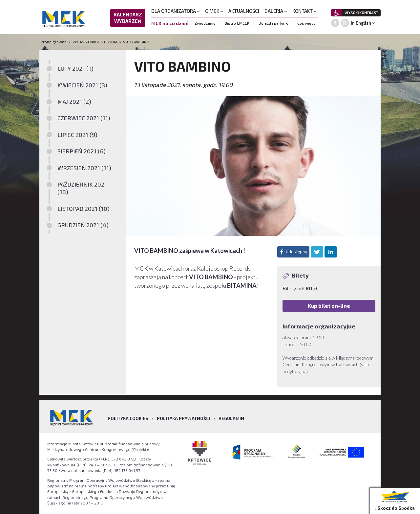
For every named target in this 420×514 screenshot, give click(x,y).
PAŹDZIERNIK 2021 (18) (82, 188)
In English (361, 23)
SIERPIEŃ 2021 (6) (82, 151)
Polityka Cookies (128, 418)
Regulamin (231, 418)
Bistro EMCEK (237, 23)
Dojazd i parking (273, 23)
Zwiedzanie (205, 23)
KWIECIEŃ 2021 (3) (82, 85)
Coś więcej (307, 23)
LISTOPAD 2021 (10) (84, 209)
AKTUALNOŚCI (244, 11)
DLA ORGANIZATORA (176, 11)
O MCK (214, 11)
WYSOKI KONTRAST (361, 13)
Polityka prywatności (183, 418)
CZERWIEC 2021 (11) (84, 118)
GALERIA (276, 11)
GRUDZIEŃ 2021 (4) (83, 225)
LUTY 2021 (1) (75, 68)
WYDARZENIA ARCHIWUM (95, 42)
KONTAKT (304, 11)
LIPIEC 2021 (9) (77, 135)
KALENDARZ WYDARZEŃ (128, 18)
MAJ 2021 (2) (74, 101)
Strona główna (53, 42)
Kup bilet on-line (329, 306)
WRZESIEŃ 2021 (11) (84, 168)
